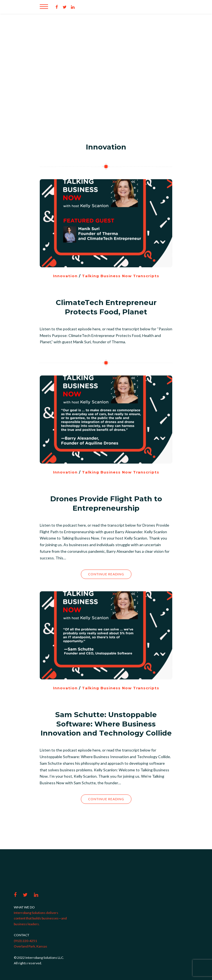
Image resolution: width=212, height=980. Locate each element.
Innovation (65, 276)
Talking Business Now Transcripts (121, 276)
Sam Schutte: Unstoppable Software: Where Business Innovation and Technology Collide (106, 724)
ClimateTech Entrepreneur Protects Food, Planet (106, 307)
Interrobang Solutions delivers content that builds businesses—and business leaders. (40, 918)
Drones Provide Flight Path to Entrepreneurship (106, 503)
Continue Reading (106, 574)
